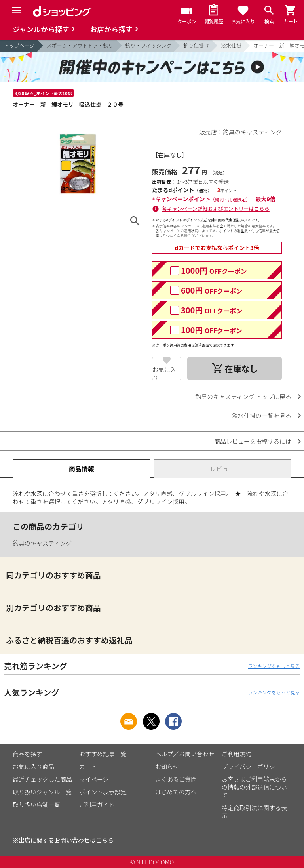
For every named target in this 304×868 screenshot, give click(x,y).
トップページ (19, 45)
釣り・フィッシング (149, 45)
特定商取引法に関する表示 (254, 812)
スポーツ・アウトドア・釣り (80, 45)
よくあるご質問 (176, 779)
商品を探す (28, 754)
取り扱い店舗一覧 (36, 804)
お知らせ (167, 766)
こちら (105, 840)
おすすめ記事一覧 (103, 754)
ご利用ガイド (97, 804)
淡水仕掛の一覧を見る (262, 415)
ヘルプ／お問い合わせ (185, 754)
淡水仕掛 (231, 45)
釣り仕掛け (196, 45)
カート (88, 766)
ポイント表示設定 (103, 792)
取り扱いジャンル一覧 (42, 792)
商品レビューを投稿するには (253, 441)
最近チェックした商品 (42, 779)
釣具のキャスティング (42, 543)
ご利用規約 (237, 754)
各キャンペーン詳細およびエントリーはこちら (216, 209)
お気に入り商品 (33, 766)
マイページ (94, 779)
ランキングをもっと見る (274, 666)
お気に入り (164, 373)
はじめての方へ (176, 792)
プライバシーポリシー (251, 766)
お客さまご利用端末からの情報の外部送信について (254, 787)
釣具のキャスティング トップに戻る (243, 396)
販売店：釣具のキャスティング (240, 132)
